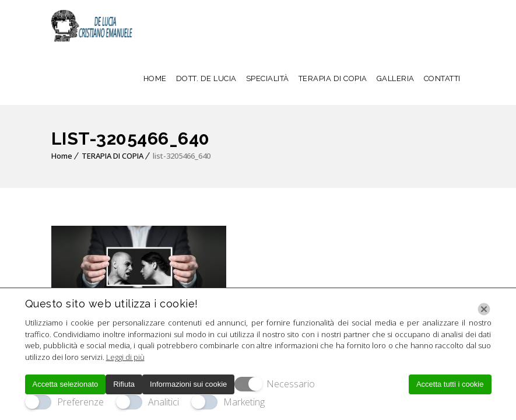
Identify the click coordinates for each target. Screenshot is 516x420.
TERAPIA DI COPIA (333, 78)
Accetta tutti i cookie (450, 384)
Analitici (164, 402)
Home (62, 156)
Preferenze (80, 402)
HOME (155, 78)
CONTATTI (442, 78)
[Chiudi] (484, 309)
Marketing (244, 402)
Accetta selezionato (66, 384)
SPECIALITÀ (268, 78)
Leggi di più (125, 357)
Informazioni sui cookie (188, 384)
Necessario (291, 384)
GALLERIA (396, 78)
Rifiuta (124, 384)
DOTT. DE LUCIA (206, 78)
